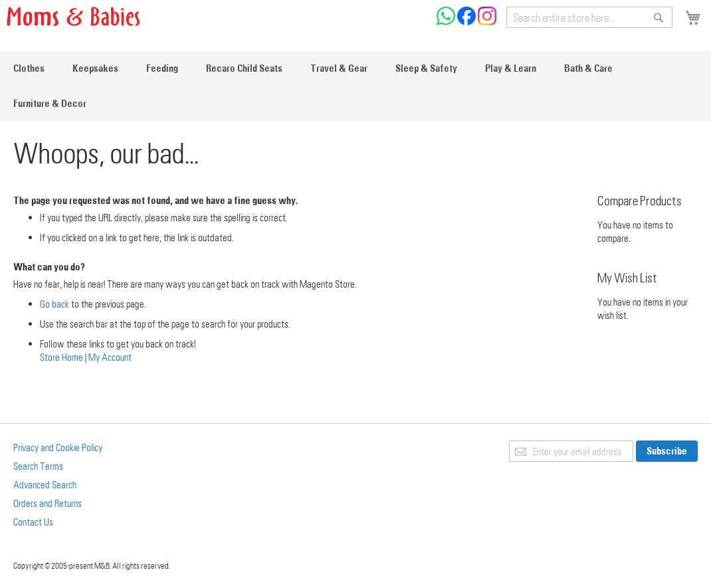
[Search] (659, 17)
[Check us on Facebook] (467, 21)
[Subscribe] (667, 451)
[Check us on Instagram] (487, 21)
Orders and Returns (48, 503)
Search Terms (38, 466)
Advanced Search (45, 484)
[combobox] (589, 17)
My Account (110, 357)
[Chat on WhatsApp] (447, 21)
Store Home (61, 357)
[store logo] (73, 16)
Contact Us (33, 522)
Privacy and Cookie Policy (58, 447)
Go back (54, 304)
